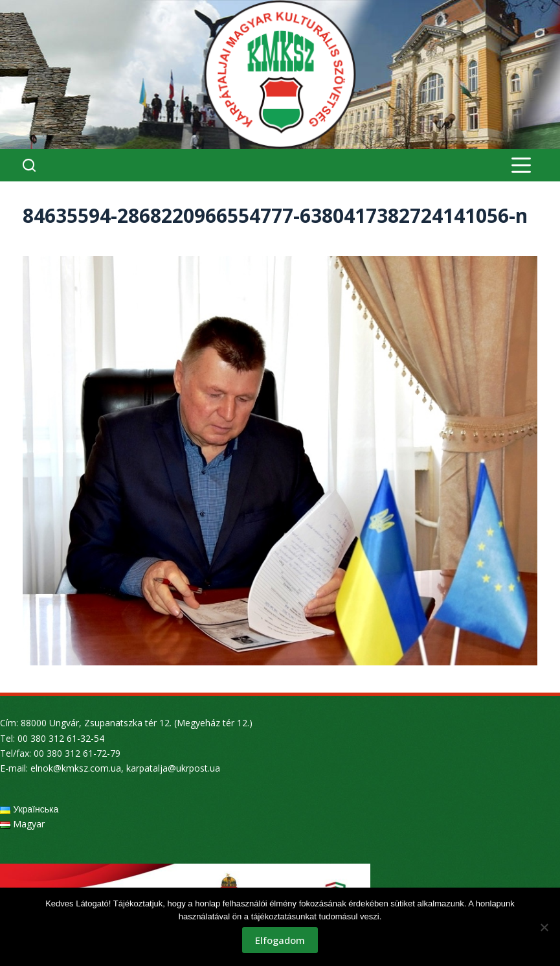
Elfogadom (280, 940)
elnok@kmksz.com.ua (76, 768)
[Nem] (544, 927)
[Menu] (521, 165)
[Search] (29, 165)
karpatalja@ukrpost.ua (173, 768)
